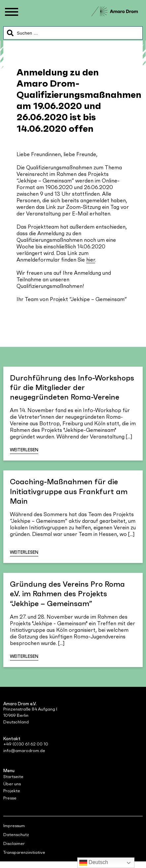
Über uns (12, 784)
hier (91, 260)
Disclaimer (14, 843)
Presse (10, 798)
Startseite (13, 777)
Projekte (12, 791)
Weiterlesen (24, 450)
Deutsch (94, 863)
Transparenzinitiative (24, 852)
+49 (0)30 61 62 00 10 (26, 744)
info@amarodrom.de (24, 751)
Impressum (14, 826)
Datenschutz (16, 835)
